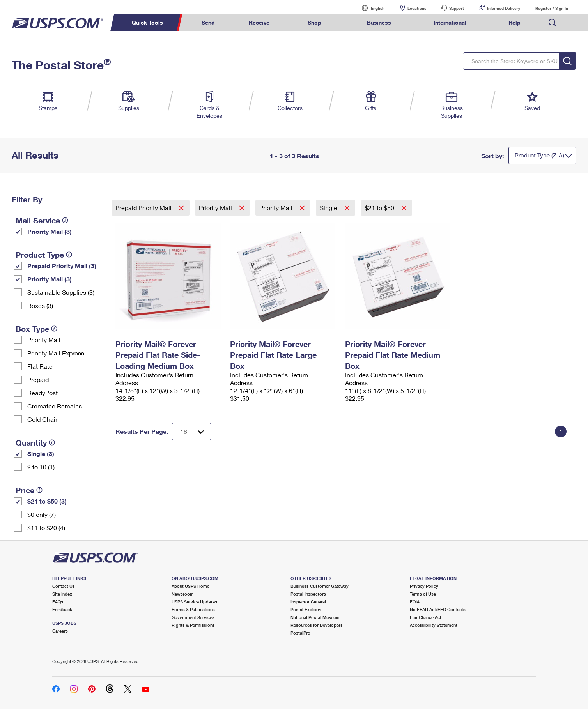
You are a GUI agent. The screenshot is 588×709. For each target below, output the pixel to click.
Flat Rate (40, 366)
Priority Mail (44, 340)
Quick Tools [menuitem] (147, 22)
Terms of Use (423, 594)
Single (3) (41, 454)
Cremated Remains (55, 406)
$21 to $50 (380, 208)
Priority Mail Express (56, 353)
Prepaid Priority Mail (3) (62, 266)
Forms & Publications (193, 609)
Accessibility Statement (434, 625)
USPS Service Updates (194, 602)
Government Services (193, 617)
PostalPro (300, 633)
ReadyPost (43, 393)
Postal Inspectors (308, 594)
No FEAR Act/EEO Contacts (438, 609)
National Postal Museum (315, 617)
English (370, 8)
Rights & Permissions (193, 625)
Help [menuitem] (514, 22)
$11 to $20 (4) (46, 528)
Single (329, 208)
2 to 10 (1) (41, 467)
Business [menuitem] (379, 22)
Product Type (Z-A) (539, 155)
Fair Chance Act (426, 617)
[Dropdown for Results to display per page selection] (191, 431)
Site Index (62, 594)
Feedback (62, 609)
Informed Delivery (504, 8)
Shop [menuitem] (314, 22)
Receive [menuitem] (259, 22)
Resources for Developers (317, 625)
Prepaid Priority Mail (144, 208)
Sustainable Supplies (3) (61, 292)
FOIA (415, 602)
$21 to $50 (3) (47, 501)
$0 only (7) (42, 514)
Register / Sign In (552, 8)
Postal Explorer (306, 609)
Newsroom (183, 594)
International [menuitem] (450, 22)
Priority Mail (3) (50, 231)
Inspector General (308, 602)
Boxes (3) (40, 305)
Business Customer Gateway (320, 586)
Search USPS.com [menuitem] (553, 23)
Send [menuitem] (208, 22)
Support (457, 8)
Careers (60, 631)
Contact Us (64, 586)
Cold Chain (43, 419)
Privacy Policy (424, 586)
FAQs (58, 602)
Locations (417, 8)
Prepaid (38, 379)
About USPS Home (190, 586)
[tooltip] (65, 220)
